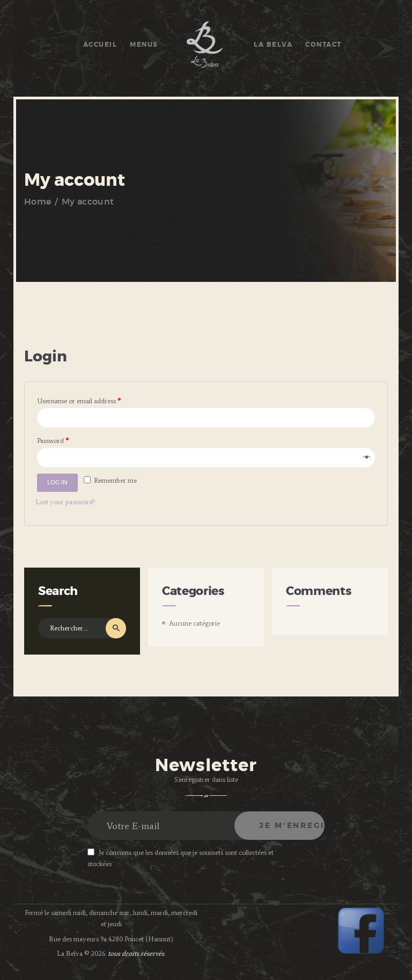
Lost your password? (65, 502)
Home (38, 202)
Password (53, 441)
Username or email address (79, 401)
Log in (57, 482)
